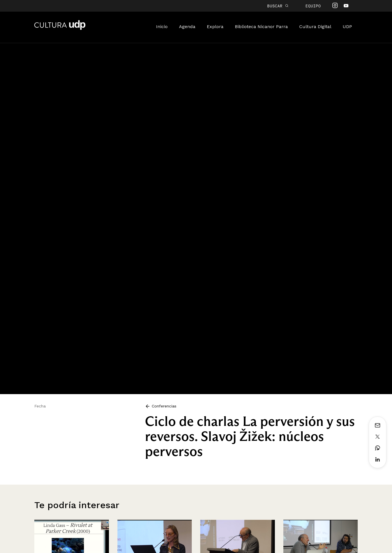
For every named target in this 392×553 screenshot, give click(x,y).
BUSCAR (278, 6)
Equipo (313, 6)
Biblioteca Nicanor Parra (261, 27)
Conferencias (161, 406)
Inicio (162, 27)
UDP (347, 27)
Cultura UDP (60, 29)
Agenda (187, 27)
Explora (215, 27)
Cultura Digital (315, 27)
